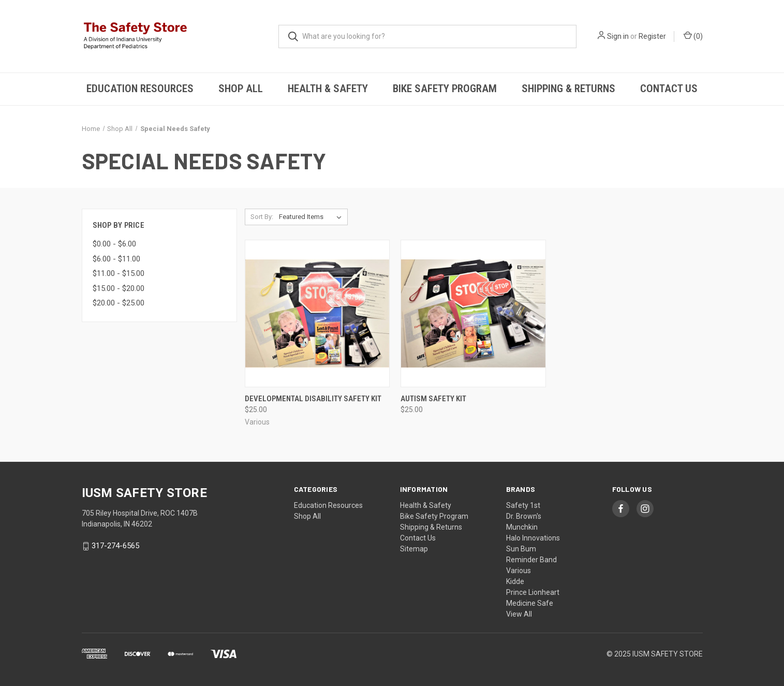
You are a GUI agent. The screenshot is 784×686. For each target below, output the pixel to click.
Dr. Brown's (524, 516)
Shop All (241, 89)
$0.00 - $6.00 (114, 244)
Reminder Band (531, 560)
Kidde (515, 581)
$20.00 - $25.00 (119, 303)
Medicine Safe (530, 603)
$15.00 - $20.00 (119, 288)
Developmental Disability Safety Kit (313, 399)
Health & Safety (328, 89)
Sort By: (262, 217)
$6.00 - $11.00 (116, 259)
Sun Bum (521, 549)
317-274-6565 (115, 546)
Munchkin (522, 527)
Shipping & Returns (568, 89)
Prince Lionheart (533, 592)
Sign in (618, 36)
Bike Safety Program (445, 89)
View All (519, 614)
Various (519, 571)
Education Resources (140, 89)
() (693, 36)
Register (652, 36)
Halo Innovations (533, 538)
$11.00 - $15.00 (119, 273)
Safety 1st (523, 505)
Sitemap (414, 549)
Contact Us (669, 89)
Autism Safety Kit (433, 399)
